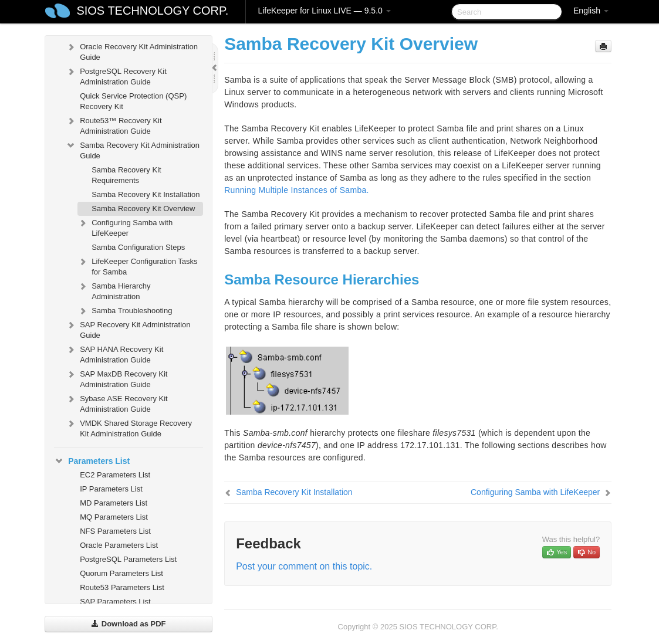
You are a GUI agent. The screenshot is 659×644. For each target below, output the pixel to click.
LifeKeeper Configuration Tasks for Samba (137, 265)
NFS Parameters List (115, 531)
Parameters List (92, 461)
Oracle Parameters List (119, 545)
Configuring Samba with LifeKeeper (125, 227)
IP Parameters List (111, 489)
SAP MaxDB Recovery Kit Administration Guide (116, 378)
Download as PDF (128, 624)
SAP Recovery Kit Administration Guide (128, 329)
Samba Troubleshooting (125, 311)
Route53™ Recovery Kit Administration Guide (114, 125)
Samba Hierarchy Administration (114, 290)
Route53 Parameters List (122, 587)
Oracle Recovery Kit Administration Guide (132, 51)
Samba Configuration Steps (138, 247)
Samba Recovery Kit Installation (146, 194)
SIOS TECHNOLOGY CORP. (152, 11)
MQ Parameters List (114, 517)
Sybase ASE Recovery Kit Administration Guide (117, 403)
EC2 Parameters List (115, 475)
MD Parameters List (114, 503)
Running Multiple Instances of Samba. (297, 190)
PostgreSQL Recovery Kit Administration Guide (116, 75)
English (591, 11)
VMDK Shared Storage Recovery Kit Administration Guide (129, 427)
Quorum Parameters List (121, 573)
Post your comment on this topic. (304, 566)
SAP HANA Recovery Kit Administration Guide (114, 353)
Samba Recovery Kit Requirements (126, 175)
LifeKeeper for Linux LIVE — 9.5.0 (324, 11)
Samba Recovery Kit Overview (143, 209)
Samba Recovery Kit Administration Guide (133, 149)
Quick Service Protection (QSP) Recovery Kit (133, 101)
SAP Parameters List (115, 601)
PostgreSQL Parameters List (128, 559)
